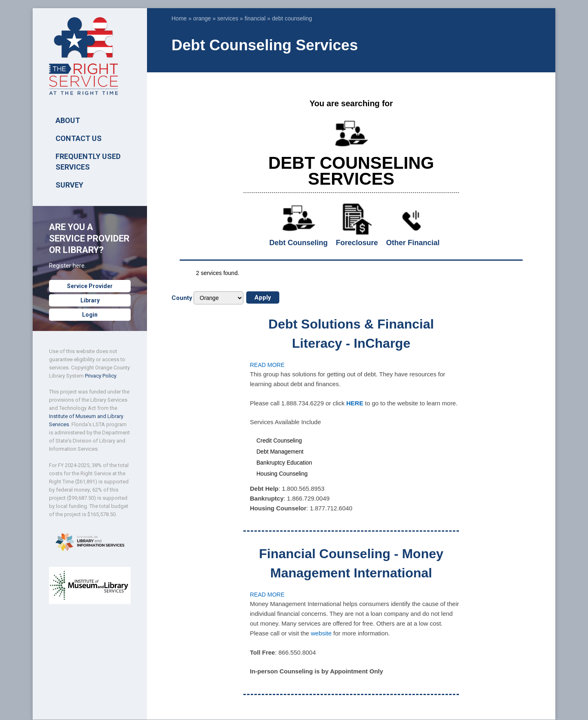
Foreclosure (357, 243)
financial (255, 18)
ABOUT (68, 120)
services (228, 18)
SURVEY (69, 185)
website (321, 633)
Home (179, 18)
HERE (355, 403)
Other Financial (413, 243)
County (182, 298)
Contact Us (79, 138)
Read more (267, 365)
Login (90, 315)
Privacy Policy (100, 376)
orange (202, 18)
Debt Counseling (299, 243)
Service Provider (90, 286)
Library (90, 300)
